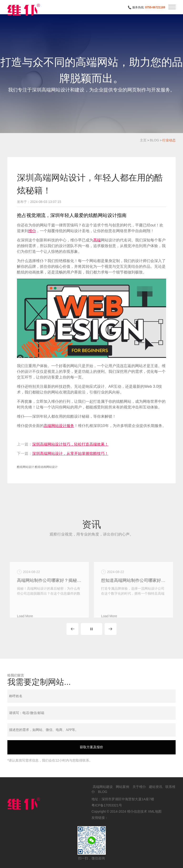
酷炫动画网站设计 (46, 467)
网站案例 (122, 787)
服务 (70, 426)
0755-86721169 (155, 7)
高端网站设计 (55, 426)
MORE (91, 629)
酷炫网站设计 (25, 467)
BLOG (155, 140)
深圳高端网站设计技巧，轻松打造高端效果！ (70, 444)
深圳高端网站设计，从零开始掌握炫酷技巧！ (70, 453)
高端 (97, 240)
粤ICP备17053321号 (107, 805)
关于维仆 (139, 787)
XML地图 (155, 811)
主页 (143, 140)
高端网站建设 (103, 787)
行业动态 (169, 140)
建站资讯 (156, 787)
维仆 (32, 231)
